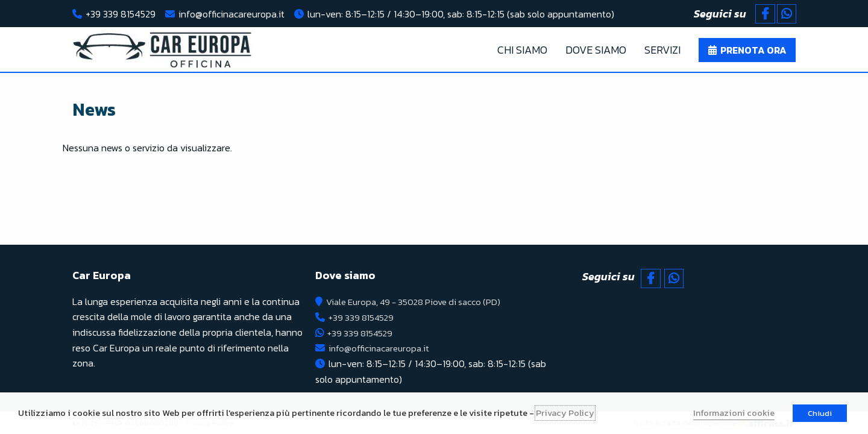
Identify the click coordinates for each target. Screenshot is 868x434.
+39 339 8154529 (121, 14)
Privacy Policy (565, 413)
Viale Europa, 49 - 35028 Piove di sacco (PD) (420, 301)
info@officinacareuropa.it (231, 14)
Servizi (662, 50)
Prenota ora (753, 50)
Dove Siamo (596, 50)
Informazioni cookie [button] (734, 413)
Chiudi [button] (820, 413)
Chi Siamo (522, 50)
